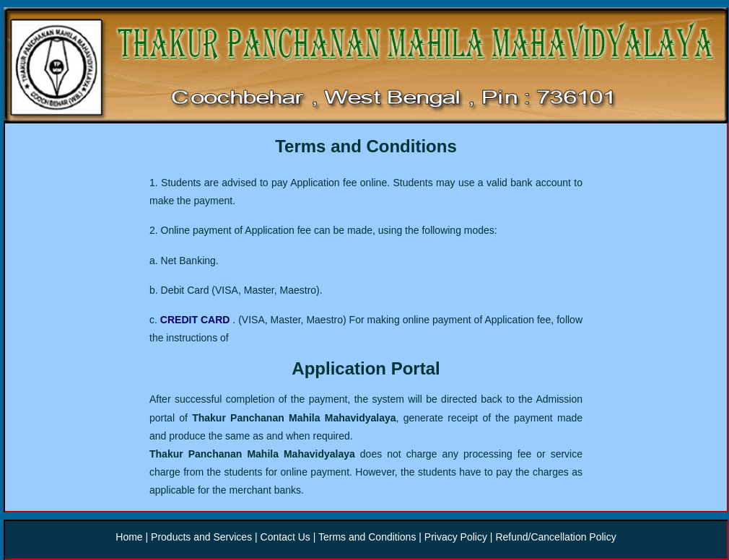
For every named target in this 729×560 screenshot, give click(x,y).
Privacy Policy (454, 537)
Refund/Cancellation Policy (555, 537)
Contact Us (285, 537)
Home (130, 537)
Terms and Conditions (368, 537)
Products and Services (203, 537)
